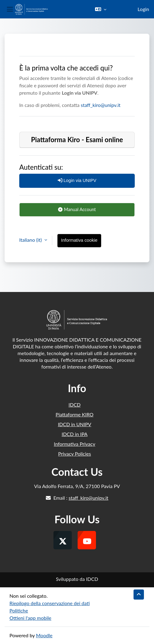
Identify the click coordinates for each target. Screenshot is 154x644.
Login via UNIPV (77, 180)
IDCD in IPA (75, 434)
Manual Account (77, 209)
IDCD (75, 405)
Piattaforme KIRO (75, 414)
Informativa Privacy (74, 444)
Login (143, 9)
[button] (101, 9)
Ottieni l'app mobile (30, 618)
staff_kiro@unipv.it (101, 105)
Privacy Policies (74, 454)
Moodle (44, 635)
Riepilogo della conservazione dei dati (50, 603)
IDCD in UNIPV (74, 424)
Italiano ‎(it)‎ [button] (31, 240)
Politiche (19, 610)
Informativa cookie (79, 240)
